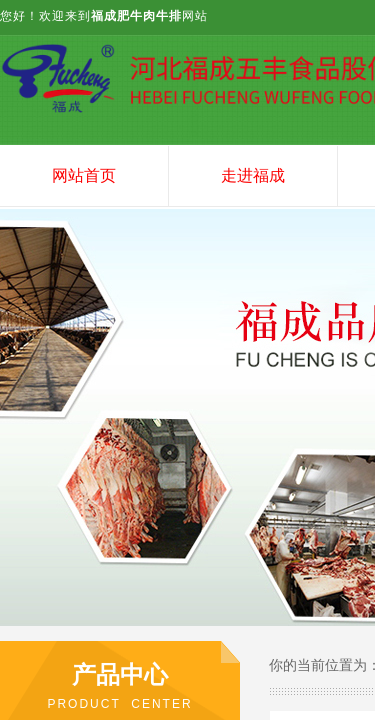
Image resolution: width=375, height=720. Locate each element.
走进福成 (253, 175)
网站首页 (84, 175)
